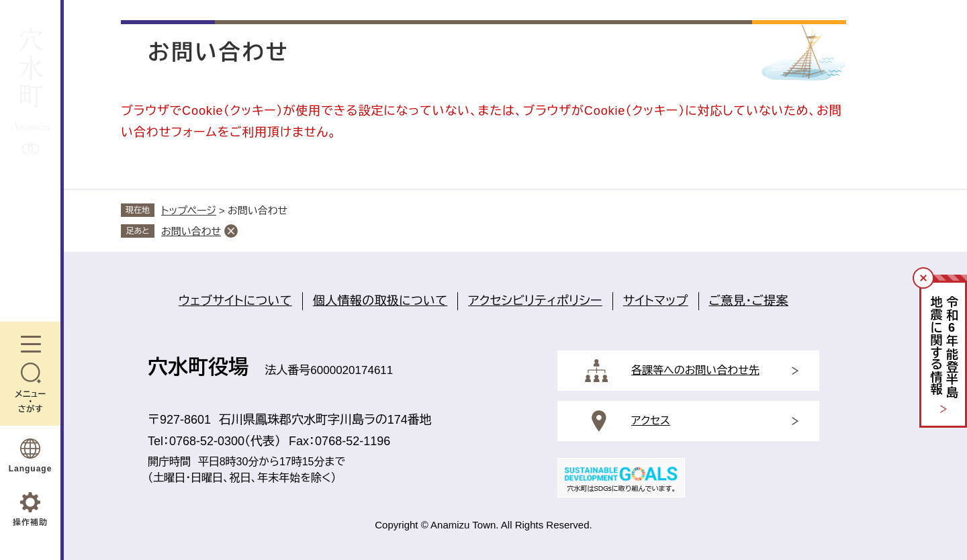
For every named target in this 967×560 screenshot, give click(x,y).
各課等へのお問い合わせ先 (695, 370)
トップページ (189, 211)
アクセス (651, 421)
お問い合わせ (191, 231)
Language (31, 469)
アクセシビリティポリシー (535, 301)
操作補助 (30, 522)
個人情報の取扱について (380, 301)
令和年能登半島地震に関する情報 (944, 347)
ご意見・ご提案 (749, 301)
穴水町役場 (198, 367)
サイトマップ (656, 301)
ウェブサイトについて (235, 301)
